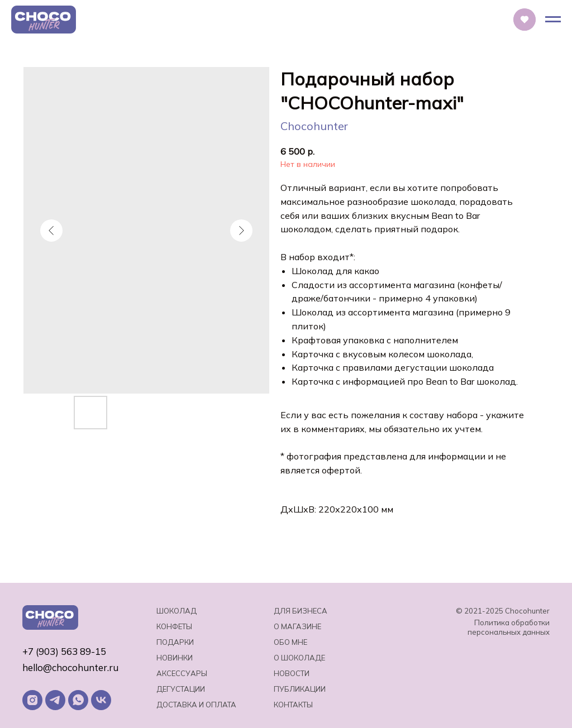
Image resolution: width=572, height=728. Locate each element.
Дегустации (181, 689)
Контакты (293, 705)
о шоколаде (299, 658)
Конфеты (174, 626)
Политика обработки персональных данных (509, 627)
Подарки (175, 642)
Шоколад (177, 611)
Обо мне (290, 642)
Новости (292, 673)
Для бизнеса (301, 611)
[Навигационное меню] (553, 20)
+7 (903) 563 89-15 (64, 651)
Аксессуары (182, 673)
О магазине (297, 626)
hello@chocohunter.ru (70, 667)
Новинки (175, 658)
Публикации (300, 689)
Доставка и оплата (196, 705)
